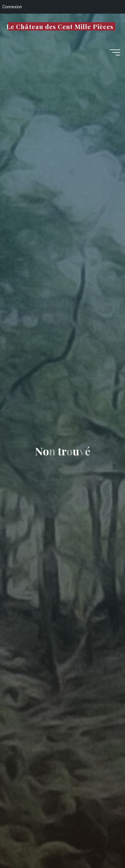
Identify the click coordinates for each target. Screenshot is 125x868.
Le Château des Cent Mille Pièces (60, 26)
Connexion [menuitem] (12, 7)
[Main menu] (115, 52)
